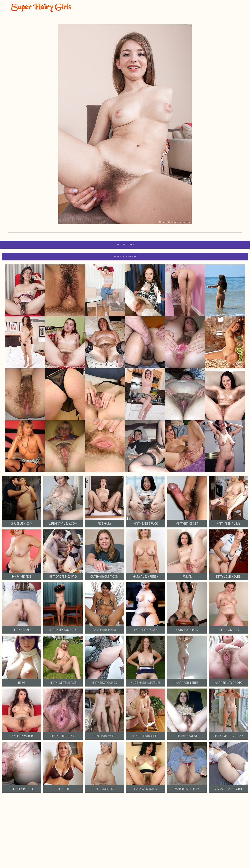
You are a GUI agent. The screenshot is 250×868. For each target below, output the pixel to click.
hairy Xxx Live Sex (125, 256)
